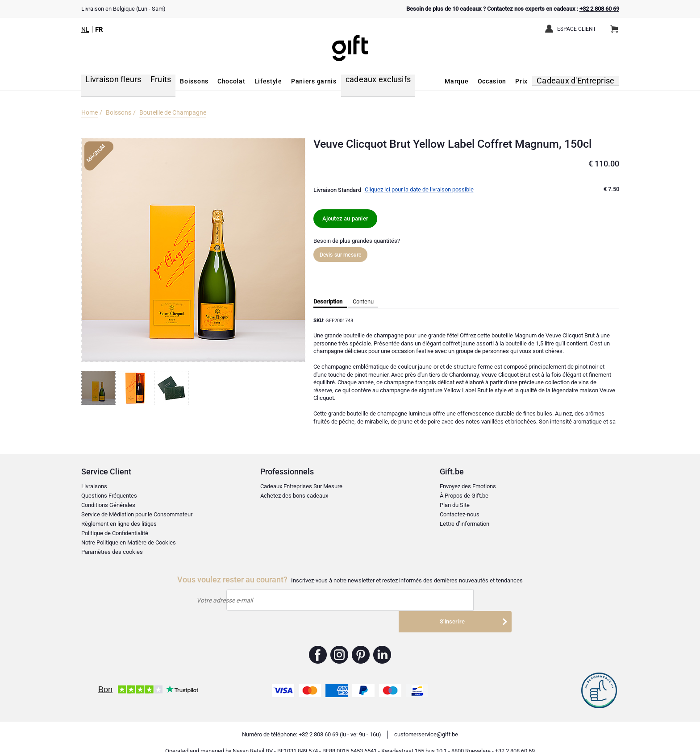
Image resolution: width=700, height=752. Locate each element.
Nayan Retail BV (253, 739)
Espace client (577, 29)
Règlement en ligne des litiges (119, 524)
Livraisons (94, 486)
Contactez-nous (460, 514)
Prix (531, 81)
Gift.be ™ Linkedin (382, 643)
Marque (466, 81)
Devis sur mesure (341, 255)
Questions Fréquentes (109, 496)
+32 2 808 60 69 (599, 9)
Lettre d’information (465, 524)
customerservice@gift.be (426, 722)
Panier (617, 25)
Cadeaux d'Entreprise (581, 81)
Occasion (501, 81)
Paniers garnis (301, 81)
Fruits (149, 81)
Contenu (363, 301)
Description (328, 301)
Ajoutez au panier (345, 218)
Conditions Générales (108, 505)
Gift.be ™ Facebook (318, 643)
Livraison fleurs (107, 81)
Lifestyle (255, 81)
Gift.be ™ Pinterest (361, 643)
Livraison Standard (337, 190)
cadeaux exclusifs (361, 81)
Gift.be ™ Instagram (340, 643)
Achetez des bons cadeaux (294, 496)
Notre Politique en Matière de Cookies (129, 542)
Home (90, 112)
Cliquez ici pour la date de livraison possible (419, 189)
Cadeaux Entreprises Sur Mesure (301, 486)
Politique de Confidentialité (115, 533)
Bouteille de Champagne (173, 112)
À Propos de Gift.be (464, 496)
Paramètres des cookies (112, 552)
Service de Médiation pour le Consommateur (137, 514)
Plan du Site (455, 505)
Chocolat (219, 81)
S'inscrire (460, 600)
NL (85, 29)
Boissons (182, 81)
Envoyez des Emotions (468, 486)
